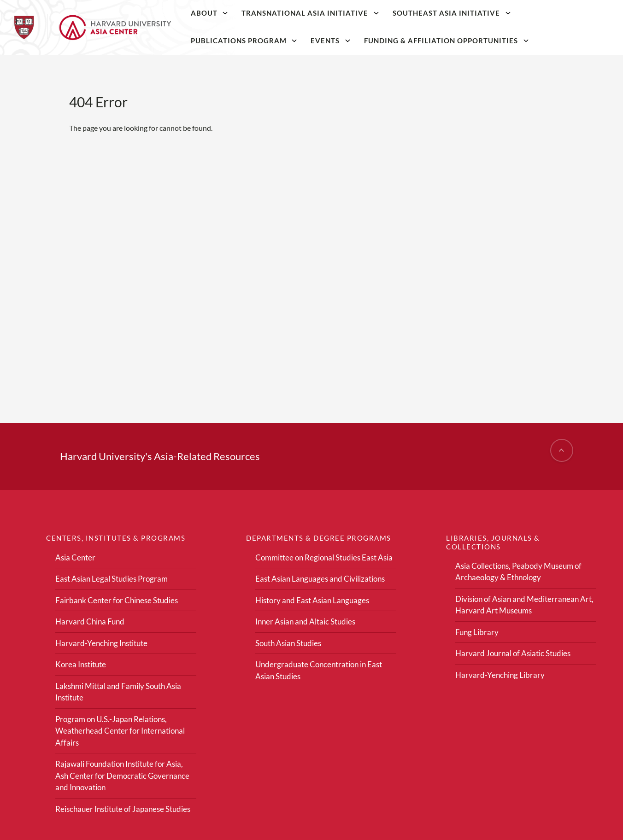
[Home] (92, 28)
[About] (225, 13)
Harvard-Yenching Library (500, 675)
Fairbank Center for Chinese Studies (117, 600)
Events (325, 41)
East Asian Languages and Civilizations (320, 579)
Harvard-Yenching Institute (101, 643)
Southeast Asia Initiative (446, 13)
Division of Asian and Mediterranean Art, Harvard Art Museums (524, 605)
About (204, 13)
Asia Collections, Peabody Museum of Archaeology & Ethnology (518, 572)
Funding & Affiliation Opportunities (441, 41)
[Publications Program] (294, 41)
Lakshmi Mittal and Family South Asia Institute (118, 692)
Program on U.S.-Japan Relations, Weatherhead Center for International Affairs (120, 731)
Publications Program (239, 41)
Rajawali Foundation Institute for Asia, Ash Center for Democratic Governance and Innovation (122, 776)
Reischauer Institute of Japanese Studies (123, 809)
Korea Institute (81, 664)
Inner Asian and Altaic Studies (305, 621)
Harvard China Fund (90, 621)
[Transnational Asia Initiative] (376, 13)
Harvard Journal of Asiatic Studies (513, 653)
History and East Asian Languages (312, 600)
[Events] (348, 41)
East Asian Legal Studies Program (112, 579)
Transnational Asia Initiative (305, 13)
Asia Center (75, 557)
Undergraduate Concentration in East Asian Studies (319, 670)
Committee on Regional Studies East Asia (324, 557)
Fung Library (477, 632)
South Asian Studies (288, 643)
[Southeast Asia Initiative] (508, 13)
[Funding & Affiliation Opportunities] (526, 41)
